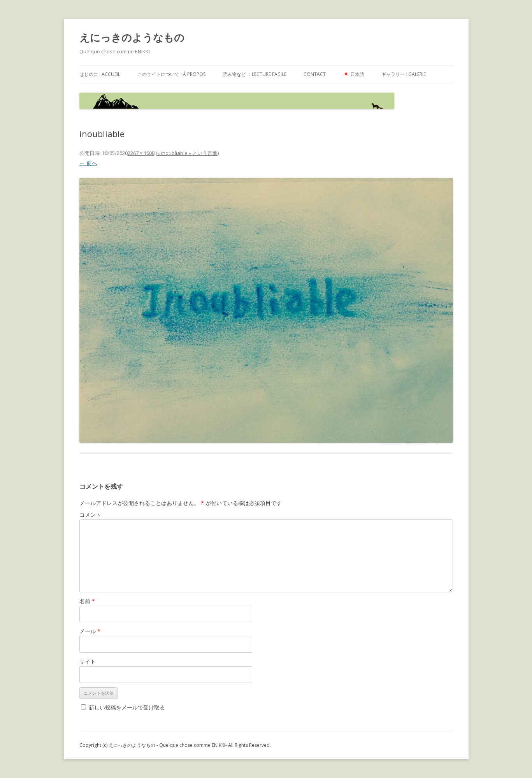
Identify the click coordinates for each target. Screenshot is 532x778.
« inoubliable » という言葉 (187, 153)
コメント (90, 515)
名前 (87, 601)
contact (315, 74)
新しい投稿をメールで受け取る (127, 707)
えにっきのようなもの (132, 37)
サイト (88, 661)
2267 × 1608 (141, 153)
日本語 (354, 74)
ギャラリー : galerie (404, 74)
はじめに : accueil (100, 74)
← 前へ (88, 163)
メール (90, 631)
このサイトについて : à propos (171, 74)
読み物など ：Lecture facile (255, 74)
